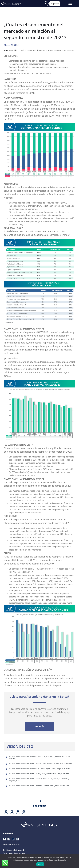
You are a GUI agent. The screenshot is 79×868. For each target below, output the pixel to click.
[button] (6, 812)
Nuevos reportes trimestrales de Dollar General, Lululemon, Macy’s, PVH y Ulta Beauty (40, 758)
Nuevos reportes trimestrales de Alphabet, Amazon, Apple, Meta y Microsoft (39, 786)
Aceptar (40, 864)
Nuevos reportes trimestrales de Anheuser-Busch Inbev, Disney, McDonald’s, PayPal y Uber (39, 780)
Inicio (6, 50)
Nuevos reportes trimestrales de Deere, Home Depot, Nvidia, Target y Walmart (39, 769)
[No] (75, 861)
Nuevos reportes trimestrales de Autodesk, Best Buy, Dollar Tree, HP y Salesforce (40, 764)
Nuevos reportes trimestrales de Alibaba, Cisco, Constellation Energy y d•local (39, 774)
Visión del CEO (14, 50)
